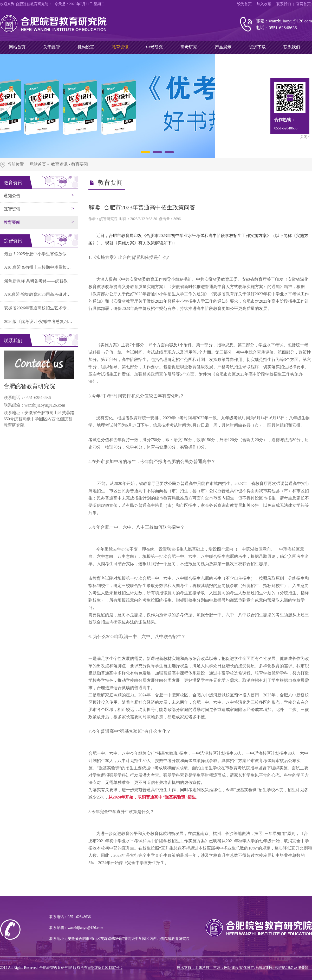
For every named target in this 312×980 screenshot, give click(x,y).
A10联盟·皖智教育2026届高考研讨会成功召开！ (41, 294)
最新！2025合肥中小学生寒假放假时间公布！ (41, 254)
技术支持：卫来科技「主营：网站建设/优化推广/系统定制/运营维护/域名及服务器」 (244, 968)
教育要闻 (12, 222)
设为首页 (244, 4)
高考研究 (189, 47)
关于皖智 (51, 47)
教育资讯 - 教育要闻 (69, 164)
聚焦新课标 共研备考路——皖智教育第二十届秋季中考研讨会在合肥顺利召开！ (41, 281)
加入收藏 (264, 4)
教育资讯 (120, 47)
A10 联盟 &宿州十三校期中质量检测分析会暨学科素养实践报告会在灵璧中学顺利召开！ (41, 267)
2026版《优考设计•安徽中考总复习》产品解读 (41, 322)
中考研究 (154, 47)
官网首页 (303, 4)
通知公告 (12, 196)
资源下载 (257, 47)
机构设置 (86, 47)
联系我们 (284, 4)
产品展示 (223, 47)
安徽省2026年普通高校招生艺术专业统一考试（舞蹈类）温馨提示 (41, 308)
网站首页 (17, 47)
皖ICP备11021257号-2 (105, 968)
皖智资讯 (12, 209)
